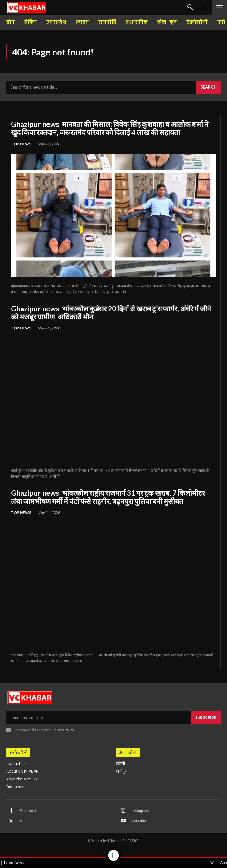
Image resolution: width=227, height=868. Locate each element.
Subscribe (206, 717)
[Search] (209, 87)
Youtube (139, 821)
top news (21, 144)
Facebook (28, 810)
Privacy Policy (63, 730)
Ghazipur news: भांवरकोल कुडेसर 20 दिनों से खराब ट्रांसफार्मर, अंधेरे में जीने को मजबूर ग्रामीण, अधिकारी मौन (111, 313)
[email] (98, 717)
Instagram (140, 810)
